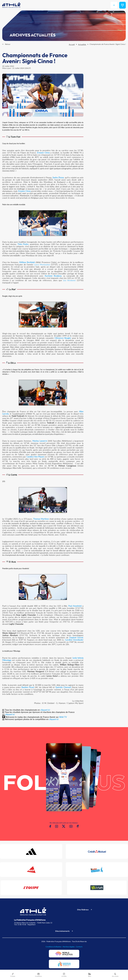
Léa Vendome (69, 280)
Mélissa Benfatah (27, 262)
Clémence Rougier (63, 338)
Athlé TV (63, 717)
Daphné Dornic (76, 638)
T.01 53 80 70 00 (20, 925)
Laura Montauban (42, 264)
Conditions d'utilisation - (54, 947)
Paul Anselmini (75, 606)
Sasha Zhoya (58, 177)
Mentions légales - (69, 947)
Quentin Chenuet (63, 687)
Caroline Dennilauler (74, 640)
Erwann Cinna (43, 153)
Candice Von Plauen (35, 457)
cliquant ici (45, 710)
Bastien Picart (28, 687)
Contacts (79, 947)
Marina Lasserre (40, 441)
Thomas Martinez (41, 519)
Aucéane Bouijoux (53, 276)
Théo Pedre (23, 244)
